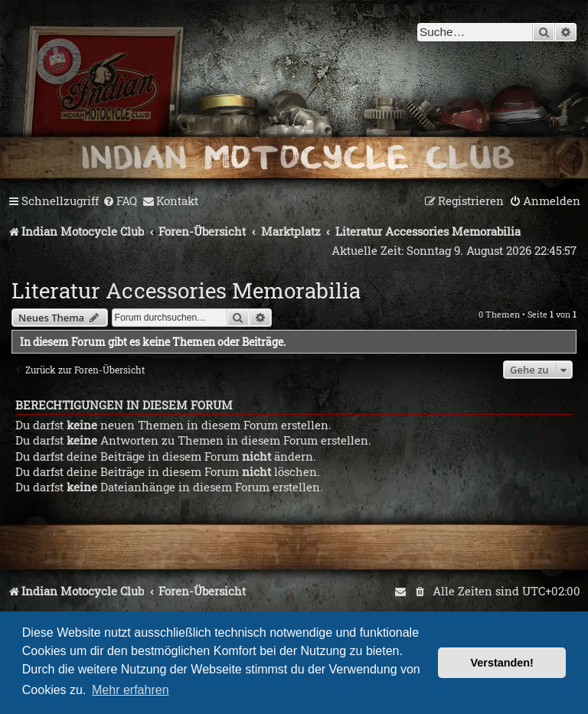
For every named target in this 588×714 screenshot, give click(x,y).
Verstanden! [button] (502, 663)
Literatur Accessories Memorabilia (186, 290)
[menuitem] (120, 201)
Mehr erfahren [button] (131, 690)
